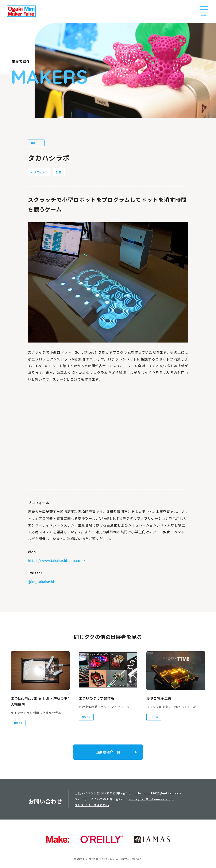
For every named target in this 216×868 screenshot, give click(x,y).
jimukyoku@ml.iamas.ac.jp (151, 799)
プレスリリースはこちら (92, 805)
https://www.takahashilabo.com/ (57, 560)
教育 (59, 172)
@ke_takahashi (41, 582)
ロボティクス (39, 172)
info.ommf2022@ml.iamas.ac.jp (161, 793)
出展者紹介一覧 (108, 752)
